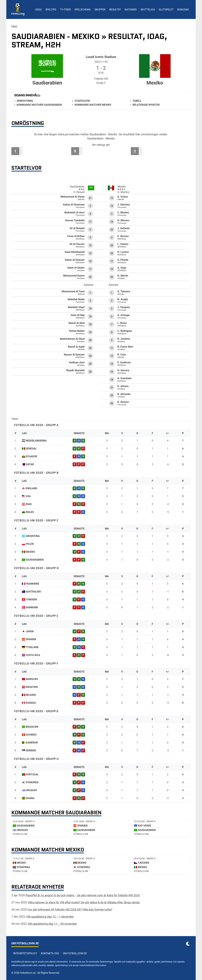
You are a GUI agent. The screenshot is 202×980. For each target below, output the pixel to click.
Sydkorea (32, 782)
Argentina (33, 536)
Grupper (100, 10)
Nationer (131, 10)
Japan (30, 631)
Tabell (137, 101)
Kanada (31, 703)
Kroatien (32, 687)
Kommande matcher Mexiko (93, 105)
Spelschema (83, 10)
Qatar (30, 464)
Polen (30, 544)
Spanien (31, 639)
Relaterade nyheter (146, 105)
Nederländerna (36, 441)
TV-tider (65, 10)
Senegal (31, 449)
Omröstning (25, 101)
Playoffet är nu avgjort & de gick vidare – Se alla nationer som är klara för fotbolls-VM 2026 (83, 895)
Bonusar (183, 10)
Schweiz (31, 735)
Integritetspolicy (25, 953)
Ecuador (31, 456)
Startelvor (82, 101)
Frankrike (32, 584)
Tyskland (32, 647)
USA (28, 496)
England (31, 488)
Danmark (32, 607)
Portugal (32, 774)
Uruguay (31, 790)
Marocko (32, 679)
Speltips (51, 10)
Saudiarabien (35, 560)
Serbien (31, 750)
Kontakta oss (50, 953)
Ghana (30, 798)
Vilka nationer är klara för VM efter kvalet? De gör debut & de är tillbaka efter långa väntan (84, 902)
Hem (14, 26)
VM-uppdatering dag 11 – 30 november (52, 924)
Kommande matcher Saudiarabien (39, 105)
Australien (33, 592)
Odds (38, 10)
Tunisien (31, 600)
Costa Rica (33, 655)
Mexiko (30, 552)
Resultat (115, 10)
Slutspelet (166, 10)
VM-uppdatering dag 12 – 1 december (50, 917)
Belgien (31, 695)
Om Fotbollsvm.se (75, 953)
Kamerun (32, 743)
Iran (29, 504)
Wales (30, 512)
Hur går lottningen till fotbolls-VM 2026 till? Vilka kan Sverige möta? (70, 909)
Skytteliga (148, 10)
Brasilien (32, 727)
